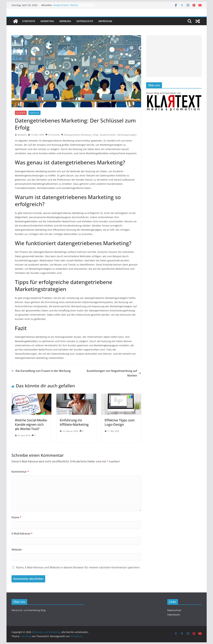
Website (17, 550)
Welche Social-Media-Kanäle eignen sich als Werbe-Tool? (31, 424)
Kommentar (20, 472)
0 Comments (53, 135)
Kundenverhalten (108, 135)
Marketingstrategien (127, 135)
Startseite (29, 21)
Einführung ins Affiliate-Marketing (74, 422)
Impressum (105, 21)
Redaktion (22, 135)
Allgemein (21, 113)
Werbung (65, 21)
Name (16, 517)
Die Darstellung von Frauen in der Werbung (41, 371)
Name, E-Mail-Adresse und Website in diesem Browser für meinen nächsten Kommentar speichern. (78, 567)
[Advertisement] (174, 56)
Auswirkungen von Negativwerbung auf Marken (114, 373)
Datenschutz (85, 21)
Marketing (47, 21)
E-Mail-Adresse (22, 534)
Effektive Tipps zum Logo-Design (120, 422)
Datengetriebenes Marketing (77, 135)
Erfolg (95, 135)
